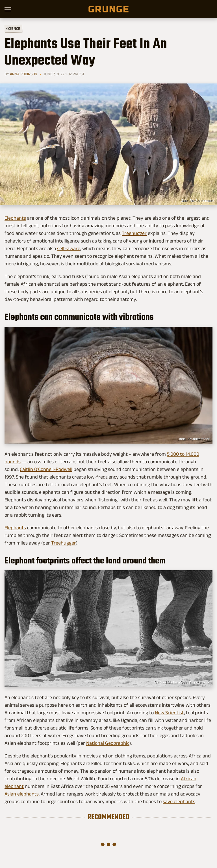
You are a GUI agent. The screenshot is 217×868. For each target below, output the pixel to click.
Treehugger (134, 233)
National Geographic (108, 743)
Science (13, 28)
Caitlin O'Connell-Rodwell (46, 469)
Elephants (15, 218)
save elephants (179, 801)
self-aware (69, 248)
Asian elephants (22, 794)
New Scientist (169, 713)
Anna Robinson (24, 74)
